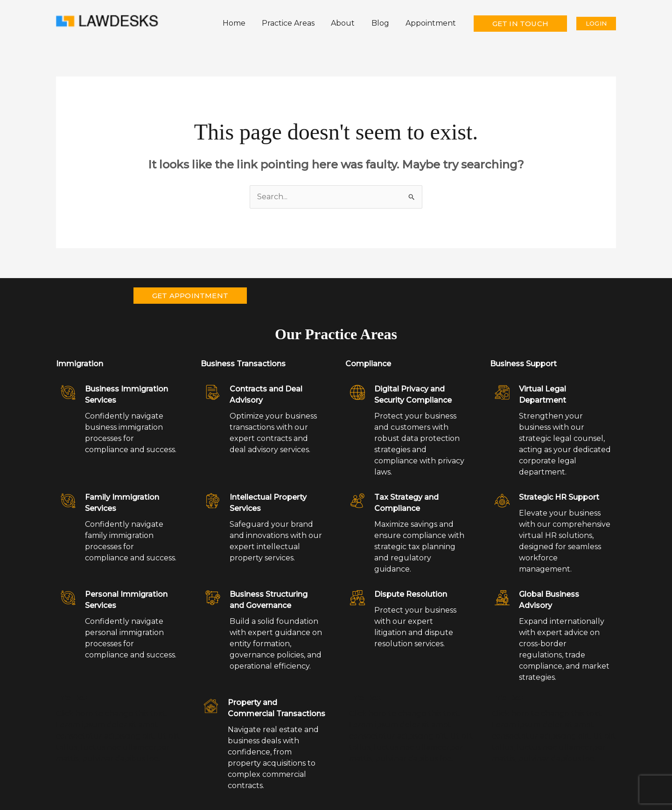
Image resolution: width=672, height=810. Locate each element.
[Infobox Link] (119, 366)
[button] (520, 24)
